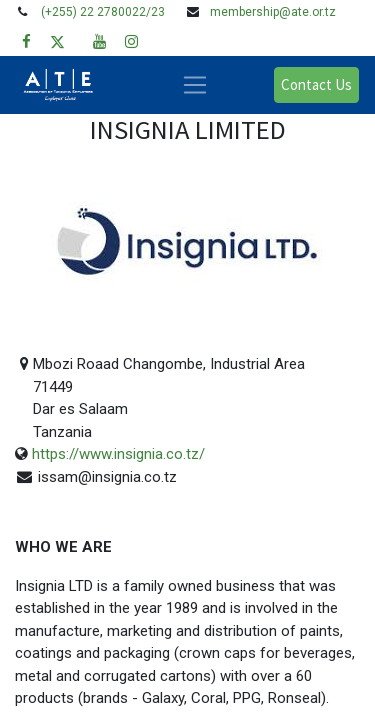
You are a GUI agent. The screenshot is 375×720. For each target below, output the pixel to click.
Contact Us (316, 84)
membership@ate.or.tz (273, 12)
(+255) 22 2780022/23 (103, 12)
